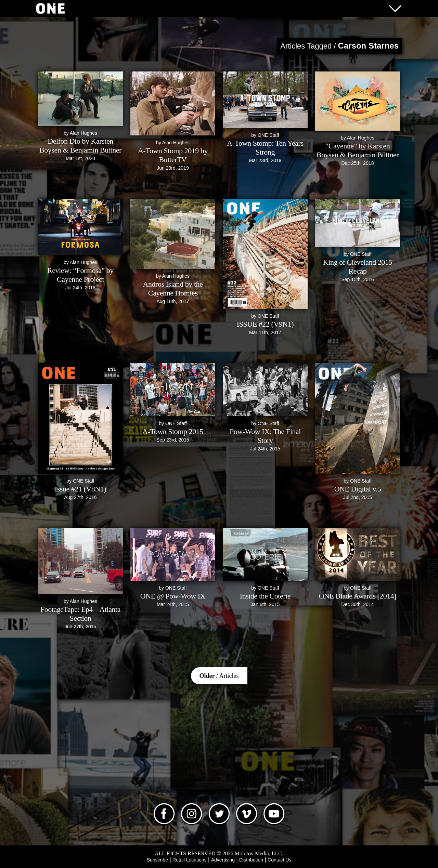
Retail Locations (190, 860)
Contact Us (279, 860)
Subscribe (157, 860)
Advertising (223, 860)
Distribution (251, 860)
